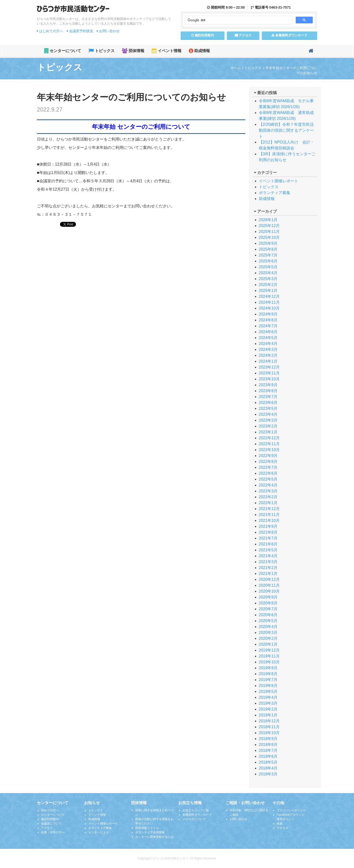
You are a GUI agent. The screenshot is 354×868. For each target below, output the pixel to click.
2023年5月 (268, 408)
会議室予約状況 (80, 31)
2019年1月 (268, 715)
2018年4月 (268, 768)
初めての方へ (50, 810)
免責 (280, 824)
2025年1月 (268, 291)
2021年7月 (268, 538)
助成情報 (199, 51)
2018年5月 (268, 762)
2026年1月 (268, 220)
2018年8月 (268, 745)
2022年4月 (268, 485)
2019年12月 (269, 650)
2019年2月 (268, 709)
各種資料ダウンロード (197, 815)
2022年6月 (268, 473)
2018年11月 (269, 727)
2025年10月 (269, 237)
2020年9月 (268, 597)
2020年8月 (268, 603)
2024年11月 (269, 302)
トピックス (101, 51)
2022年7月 (268, 467)
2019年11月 (269, 656)
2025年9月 (268, 243)
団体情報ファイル (147, 828)
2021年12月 (269, 509)
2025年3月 (268, 279)
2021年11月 (269, 515)
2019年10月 (269, 662)
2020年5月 (268, 621)
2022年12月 (269, 438)
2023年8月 (268, 391)
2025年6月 (268, 261)
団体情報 (133, 51)
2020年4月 (268, 627)
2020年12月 (269, 579)
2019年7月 (268, 680)
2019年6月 (268, 686)
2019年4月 (268, 697)
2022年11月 (269, 444)
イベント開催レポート (279, 181)
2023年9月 (268, 385)
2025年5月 (268, 267)
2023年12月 (269, 367)
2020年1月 (268, 644)
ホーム (236, 68)
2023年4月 (268, 414)
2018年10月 (269, 733)
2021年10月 (269, 520)
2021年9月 (268, 526)
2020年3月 (268, 633)
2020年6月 (268, 615)
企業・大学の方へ (53, 832)
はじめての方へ (50, 31)
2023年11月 (269, 373)
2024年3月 (268, 349)
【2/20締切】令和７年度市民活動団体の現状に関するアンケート (286, 130)
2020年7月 (268, 609)
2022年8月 (268, 462)
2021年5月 (268, 550)
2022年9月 (268, 456)
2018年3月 (268, 774)
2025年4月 (268, 273)
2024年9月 (268, 314)
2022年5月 (268, 479)
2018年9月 (268, 739)
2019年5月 (268, 691)
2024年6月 (268, 332)
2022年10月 (269, 450)
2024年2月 (268, 355)
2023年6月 (268, 403)
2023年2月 (268, 426)
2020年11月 (269, 585)
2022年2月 (268, 497)
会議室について (51, 824)
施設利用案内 (50, 819)
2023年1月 (268, 432)
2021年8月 (268, 532)
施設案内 (203, 35)
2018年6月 (268, 756)
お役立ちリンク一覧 (196, 810)
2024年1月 (268, 361)
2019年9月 (268, 668)
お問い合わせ (108, 31)
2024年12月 (269, 296)
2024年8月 (268, 320)
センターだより (99, 832)
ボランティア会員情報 (150, 832)
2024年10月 (269, 308)
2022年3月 (268, 491)
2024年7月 (268, 326)
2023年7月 (268, 397)
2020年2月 (268, 638)
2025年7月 (268, 255)
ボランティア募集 (275, 193)
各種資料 (289, 35)
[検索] (238, 20)
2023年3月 (268, 420)
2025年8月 (268, 249)
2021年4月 (268, 556)
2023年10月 (269, 379)
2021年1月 (268, 574)
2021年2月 (268, 568)
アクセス (243, 35)
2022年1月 (268, 503)
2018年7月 (268, 750)
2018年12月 (269, 721)
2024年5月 (268, 338)
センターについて (63, 51)
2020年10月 (269, 591)
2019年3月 (268, 703)
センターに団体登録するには (154, 837)
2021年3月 (268, 562)
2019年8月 (268, 674)
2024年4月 (268, 344)
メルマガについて (194, 819)
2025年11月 (269, 232)
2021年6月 (268, 544)
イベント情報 (166, 51)
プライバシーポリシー (291, 810)
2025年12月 (269, 226)
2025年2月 (268, 285)
